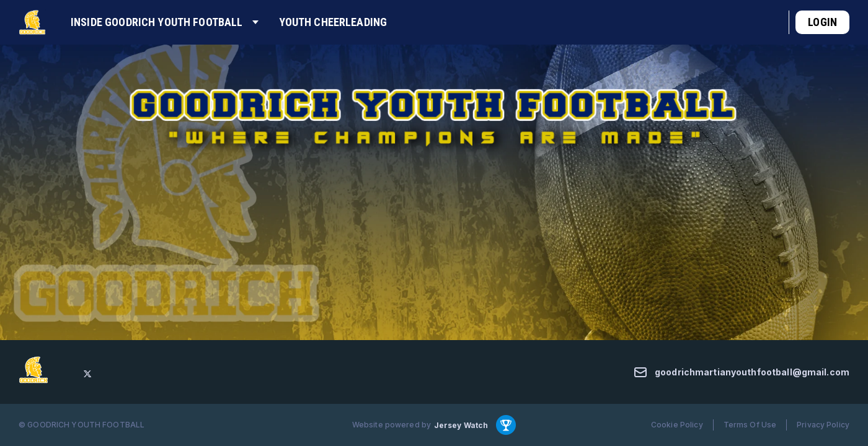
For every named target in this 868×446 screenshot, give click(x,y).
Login (822, 22)
